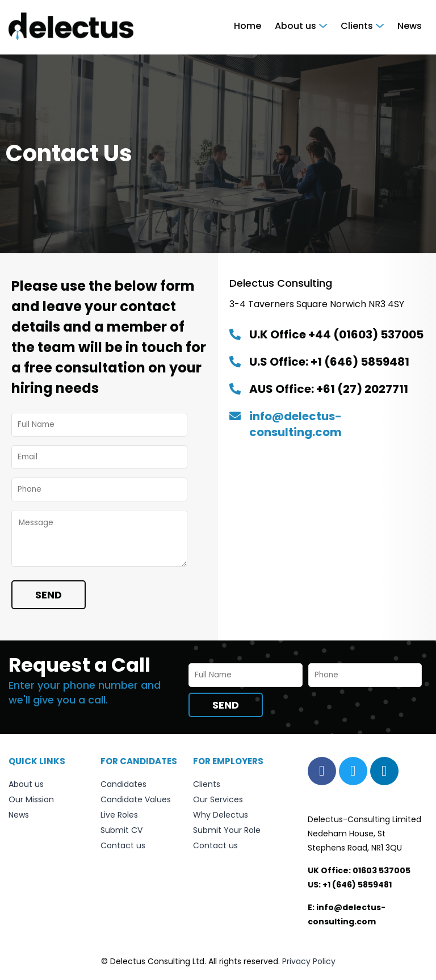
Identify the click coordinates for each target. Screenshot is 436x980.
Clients (357, 26)
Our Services (218, 799)
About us (295, 26)
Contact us (123, 845)
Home (248, 26)
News (410, 26)
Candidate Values (136, 799)
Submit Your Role (227, 830)
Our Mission (31, 799)
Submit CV (121, 830)
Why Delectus (221, 815)
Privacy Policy (309, 961)
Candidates (123, 784)
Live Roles (119, 815)
